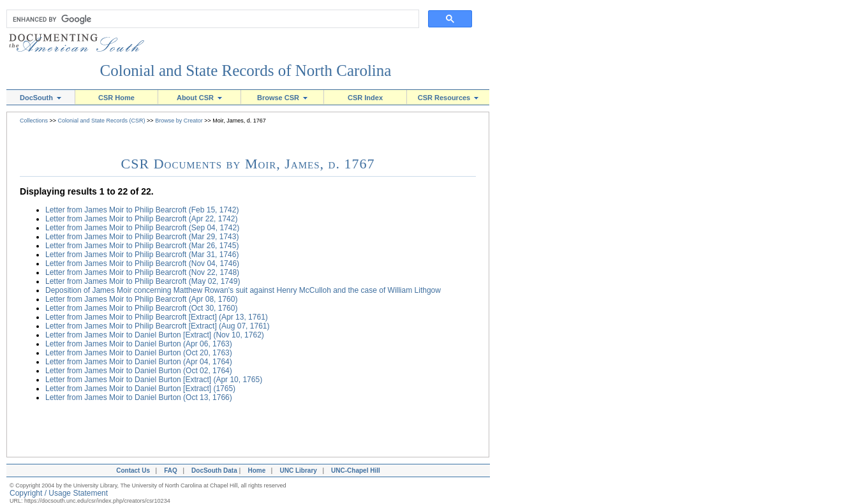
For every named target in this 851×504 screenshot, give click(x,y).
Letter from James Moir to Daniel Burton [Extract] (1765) (140, 389)
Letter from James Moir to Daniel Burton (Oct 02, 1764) (139, 371)
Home (256, 471)
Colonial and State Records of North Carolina (246, 70)
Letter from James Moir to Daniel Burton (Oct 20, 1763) (139, 353)
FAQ (171, 471)
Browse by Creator (179, 121)
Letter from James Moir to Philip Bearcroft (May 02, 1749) (143, 281)
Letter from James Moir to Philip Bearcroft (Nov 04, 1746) (142, 263)
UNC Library (298, 471)
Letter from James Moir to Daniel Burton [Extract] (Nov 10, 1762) (155, 335)
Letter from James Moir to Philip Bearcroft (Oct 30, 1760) (141, 308)
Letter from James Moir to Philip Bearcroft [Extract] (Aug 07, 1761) (157, 326)
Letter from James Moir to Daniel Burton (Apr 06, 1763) (139, 344)
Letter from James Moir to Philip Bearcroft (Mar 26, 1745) (142, 246)
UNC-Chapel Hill (357, 471)
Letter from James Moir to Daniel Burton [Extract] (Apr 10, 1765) (154, 380)
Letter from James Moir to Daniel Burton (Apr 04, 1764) (139, 362)
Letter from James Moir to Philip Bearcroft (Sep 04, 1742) (142, 228)
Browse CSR (282, 98)
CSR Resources (448, 98)
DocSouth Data (214, 471)
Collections (34, 121)
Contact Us (131, 471)
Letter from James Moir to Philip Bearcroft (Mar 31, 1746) (142, 255)
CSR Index (365, 98)
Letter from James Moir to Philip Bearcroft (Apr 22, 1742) (141, 219)
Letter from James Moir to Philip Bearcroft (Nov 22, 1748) (142, 272)
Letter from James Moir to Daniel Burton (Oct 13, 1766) (139, 397)
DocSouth (41, 98)
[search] (210, 19)
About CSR (199, 98)
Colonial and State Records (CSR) (102, 121)
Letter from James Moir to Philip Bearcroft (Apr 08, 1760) (141, 299)
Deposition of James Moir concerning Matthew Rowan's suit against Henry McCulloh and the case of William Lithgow (243, 290)
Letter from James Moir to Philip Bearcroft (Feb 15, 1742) (142, 210)
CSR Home (116, 98)
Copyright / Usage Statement (59, 493)
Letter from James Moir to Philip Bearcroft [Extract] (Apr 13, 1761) (157, 317)
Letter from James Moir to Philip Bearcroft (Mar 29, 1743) (142, 237)
